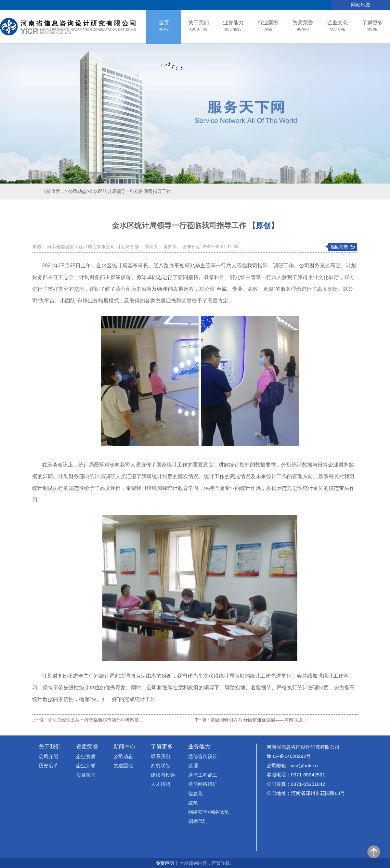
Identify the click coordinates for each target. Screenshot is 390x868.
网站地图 (361, 5)
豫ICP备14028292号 (289, 756)
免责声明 (165, 863)
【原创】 (263, 225)
